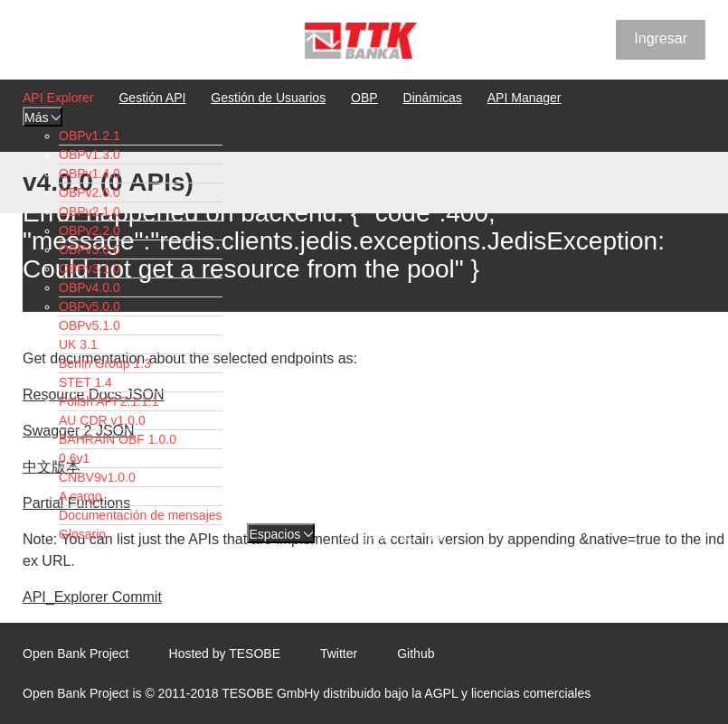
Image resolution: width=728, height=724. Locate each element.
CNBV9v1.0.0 (97, 477)
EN (408, 534)
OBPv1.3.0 (90, 155)
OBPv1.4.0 (90, 174)
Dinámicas (433, 98)
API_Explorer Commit (92, 597)
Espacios (281, 534)
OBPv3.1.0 (90, 268)
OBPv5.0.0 (90, 306)
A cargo (80, 496)
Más (43, 118)
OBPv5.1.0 (90, 325)
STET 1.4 (85, 382)
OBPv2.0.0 (90, 193)
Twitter (339, 653)
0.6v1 (74, 458)
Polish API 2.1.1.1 (109, 401)
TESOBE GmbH (267, 693)
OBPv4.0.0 (90, 287)
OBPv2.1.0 (90, 212)
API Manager (525, 98)
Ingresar (661, 38)
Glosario (82, 534)
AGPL (441, 693)
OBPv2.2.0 (90, 230)
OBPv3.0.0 (90, 249)
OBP (364, 98)
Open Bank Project (76, 653)
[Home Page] (361, 42)
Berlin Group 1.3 (105, 363)
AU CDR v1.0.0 (102, 420)
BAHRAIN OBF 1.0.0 (118, 439)
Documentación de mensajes (141, 515)
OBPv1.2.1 (90, 136)
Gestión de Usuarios (268, 98)
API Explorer (58, 98)
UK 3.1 (78, 344)
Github (416, 653)
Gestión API (152, 98)
